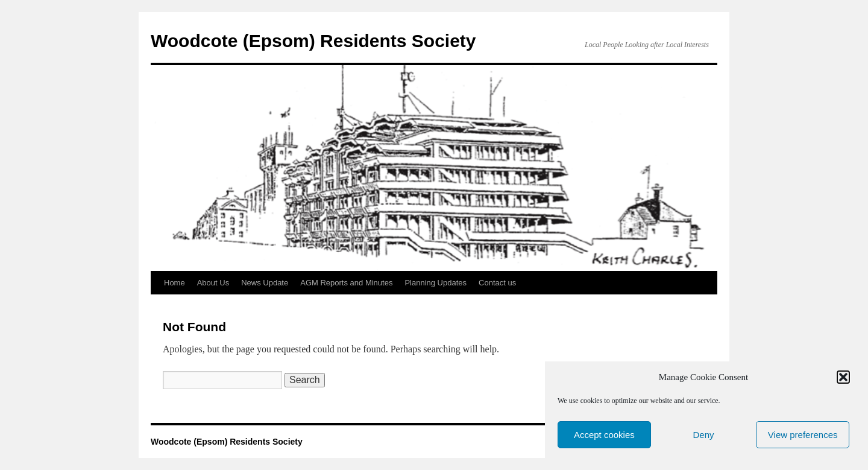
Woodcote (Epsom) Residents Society (313, 41)
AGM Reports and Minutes (346, 283)
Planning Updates (436, 283)
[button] (843, 377)
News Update (265, 283)
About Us (213, 283)
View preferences (803, 435)
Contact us (497, 283)
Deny (703, 435)
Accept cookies (604, 435)
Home (175, 283)
